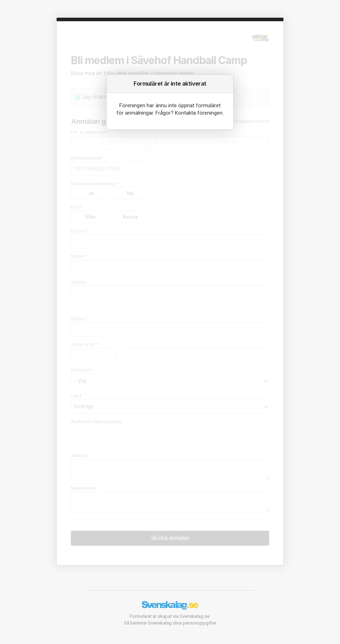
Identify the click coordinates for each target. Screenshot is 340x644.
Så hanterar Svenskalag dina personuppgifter (170, 623)
